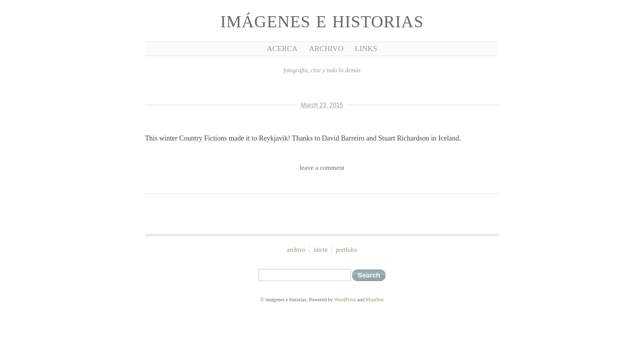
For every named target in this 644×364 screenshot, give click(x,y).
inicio (320, 250)
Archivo (326, 49)
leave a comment (322, 168)
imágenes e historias (322, 22)
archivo (296, 250)
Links (366, 49)
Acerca (282, 49)
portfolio (347, 250)
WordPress (345, 300)
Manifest (375, 300)
